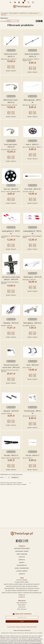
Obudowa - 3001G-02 (11, 323)
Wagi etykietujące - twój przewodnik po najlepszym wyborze (22, 588)
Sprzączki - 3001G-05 (11, 411)
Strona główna (4, 13)
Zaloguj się (22, 595)
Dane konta (22, 607)
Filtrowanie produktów (21, 25)
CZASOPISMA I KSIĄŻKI (22, 551)
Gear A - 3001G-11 (32, 144)
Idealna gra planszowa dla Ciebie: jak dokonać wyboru (22, 586)
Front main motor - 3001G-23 (11, 146)
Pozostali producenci (33, 13)
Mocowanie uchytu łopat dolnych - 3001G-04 (11, 278)
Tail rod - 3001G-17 (32, 455)
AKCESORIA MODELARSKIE (22, 548)
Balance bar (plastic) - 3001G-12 (32, 55)
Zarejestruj (22, 597)
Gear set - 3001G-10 (11, 189)
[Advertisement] (22, 497)
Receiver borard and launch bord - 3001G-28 (11, 366)
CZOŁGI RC (22, 557)
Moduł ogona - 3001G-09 (32, 277)
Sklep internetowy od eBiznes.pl (22, 630)
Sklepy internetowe (21, 627)
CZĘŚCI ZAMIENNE (13, 13)
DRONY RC (22, 560)
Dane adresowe (22, 609)
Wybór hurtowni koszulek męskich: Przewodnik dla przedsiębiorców (22, 593)
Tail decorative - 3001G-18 (32, 412)
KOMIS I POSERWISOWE (22, 568)
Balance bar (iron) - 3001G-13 (11, 55)
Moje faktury (22, 605)
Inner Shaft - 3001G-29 (32, 189)
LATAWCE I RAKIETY (22, 571)
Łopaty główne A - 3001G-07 (11, 232)
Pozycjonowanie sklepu (22, 582)
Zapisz (22, 621)
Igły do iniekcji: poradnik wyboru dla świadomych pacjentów (22, 584)
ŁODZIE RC (22, 574)
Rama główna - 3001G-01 (32, 323)
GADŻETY (22, 562)
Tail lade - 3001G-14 (11, 455)
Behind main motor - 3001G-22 (11, 101)
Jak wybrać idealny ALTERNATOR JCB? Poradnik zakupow (22, 590)
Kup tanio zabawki (22, 580)
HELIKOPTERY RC (23, 13)
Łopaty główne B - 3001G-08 (32, 232)
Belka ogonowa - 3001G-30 (32, 101)
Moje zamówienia (22, 603)
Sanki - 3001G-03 (32, 365)
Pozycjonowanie (11, 627)
